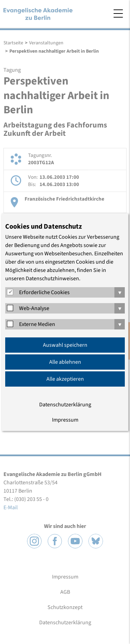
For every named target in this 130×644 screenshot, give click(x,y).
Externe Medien (37, 324)
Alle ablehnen (65, 362)
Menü (118, 14)
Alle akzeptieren (65, 379)
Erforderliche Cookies (44, 292)
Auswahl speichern (65, 345)
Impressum (65, 420)
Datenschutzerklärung (65, 405)
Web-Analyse (34, 308)
